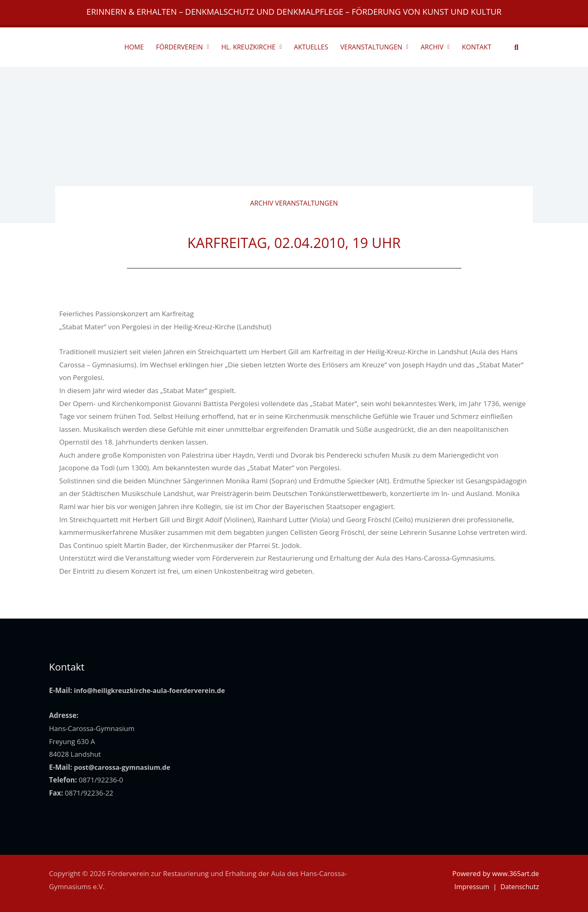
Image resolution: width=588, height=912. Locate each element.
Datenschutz (519, 886)
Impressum (469, 886)
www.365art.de (514, 873)
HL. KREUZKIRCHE (252, 47)
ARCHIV (435, 47)
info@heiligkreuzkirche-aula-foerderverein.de (153, 690)
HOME (134, 47)
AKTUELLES (311, 47)
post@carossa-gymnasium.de (124, 767)
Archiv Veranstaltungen (294, 203)
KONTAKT (477, 47)
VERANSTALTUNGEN (374, 47)
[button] (516, 47)
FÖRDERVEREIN (183, 47)
